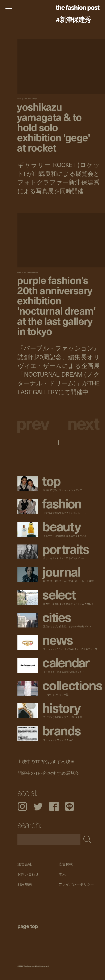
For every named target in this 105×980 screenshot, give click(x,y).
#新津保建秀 (73, 19)
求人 (62, 874)
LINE (70, 806)
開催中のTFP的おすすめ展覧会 (48, 773)
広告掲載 (65, 864)
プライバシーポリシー (76, 884)
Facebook (54, 806)
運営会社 (24, 864)
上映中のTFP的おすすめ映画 (46, 761)
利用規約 (24, 884)
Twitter (38, 806)
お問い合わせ (28, 874)
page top (28, 926)
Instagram (22, 806)
